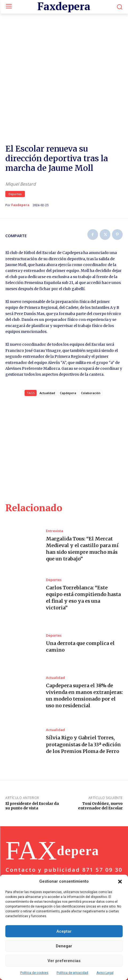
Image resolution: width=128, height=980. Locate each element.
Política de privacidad (72, 973)
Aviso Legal (105, 973)
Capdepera (68, 362)
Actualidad (55, 647)
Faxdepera (20, 174)
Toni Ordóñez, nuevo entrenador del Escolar (100, 775)
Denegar (64, 946)
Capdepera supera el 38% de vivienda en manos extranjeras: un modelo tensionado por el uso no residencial (84, 665)
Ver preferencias (64, 961)
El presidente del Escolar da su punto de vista (32, 775)
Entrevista (55, 500)
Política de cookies (34, 973)
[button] (120, 882)
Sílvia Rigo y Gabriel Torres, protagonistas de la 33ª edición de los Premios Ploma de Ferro (83, 714)
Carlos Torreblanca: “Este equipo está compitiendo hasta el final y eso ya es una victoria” (83, 567)
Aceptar (64, 931)
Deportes (15, 163)
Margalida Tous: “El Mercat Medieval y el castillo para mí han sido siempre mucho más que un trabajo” (82, 518)
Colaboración (91, 362)
